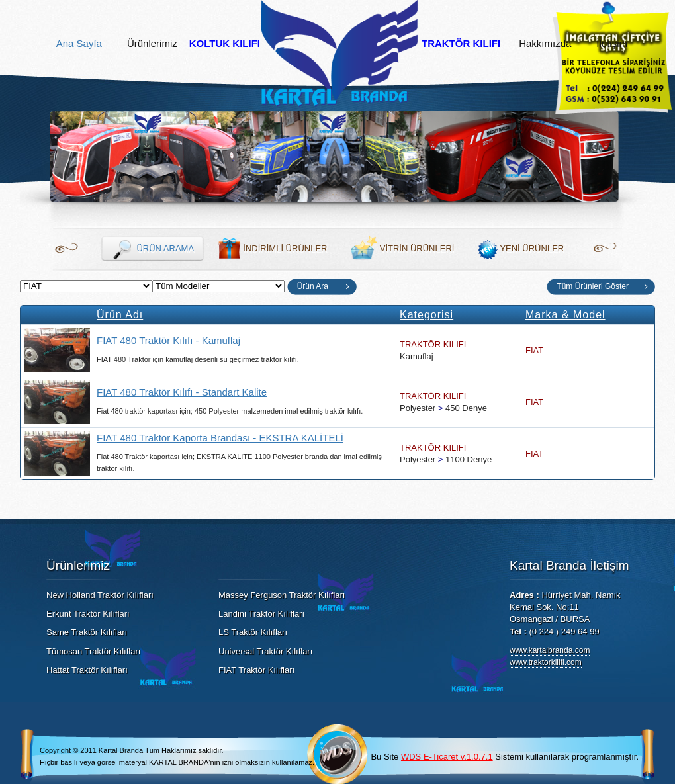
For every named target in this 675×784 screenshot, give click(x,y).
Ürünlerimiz (152, 44)
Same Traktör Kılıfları (87, 632)
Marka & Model (565, 315)
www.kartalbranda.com (550, 650)
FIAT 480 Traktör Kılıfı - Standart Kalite (182, 392)
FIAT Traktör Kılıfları (256, 670)
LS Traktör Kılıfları (253, 632)
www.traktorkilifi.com (546, 662)
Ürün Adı (120, 315)
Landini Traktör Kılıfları (261, 614)
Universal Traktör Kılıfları (265, 651)
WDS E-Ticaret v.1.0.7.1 (447, 757)
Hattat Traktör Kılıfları (87, 670)
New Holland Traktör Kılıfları (100, 595)
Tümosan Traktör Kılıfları (93, 651)
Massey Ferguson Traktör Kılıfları (282, 595)
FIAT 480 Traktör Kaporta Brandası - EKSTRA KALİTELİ (220, 438)
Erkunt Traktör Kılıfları (88, 614)
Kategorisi (427, 315)
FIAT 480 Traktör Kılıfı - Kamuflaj (168, 340)
